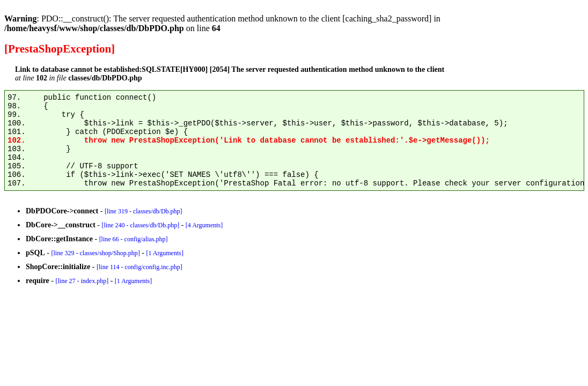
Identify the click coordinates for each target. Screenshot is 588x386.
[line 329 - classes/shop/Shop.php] (95, 253)
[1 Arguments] (164, 253)
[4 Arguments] (204, 225)
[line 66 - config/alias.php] (134, 239)
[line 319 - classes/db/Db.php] (144, 211)
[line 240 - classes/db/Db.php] (140, 225)
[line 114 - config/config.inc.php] (139, 267)
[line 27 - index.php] (82, 281)
